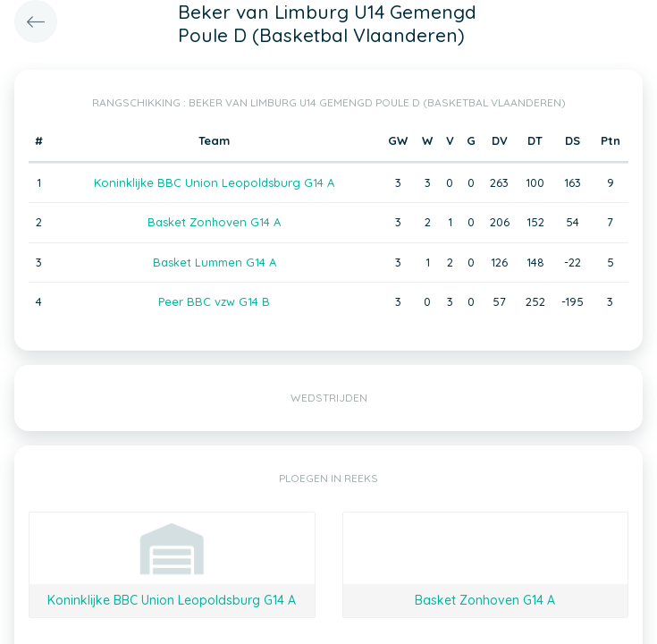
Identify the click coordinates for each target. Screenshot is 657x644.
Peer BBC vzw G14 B (214, 301)
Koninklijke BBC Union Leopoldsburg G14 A (214, 182)
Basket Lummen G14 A (215, 262)
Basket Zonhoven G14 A (214, 222)
